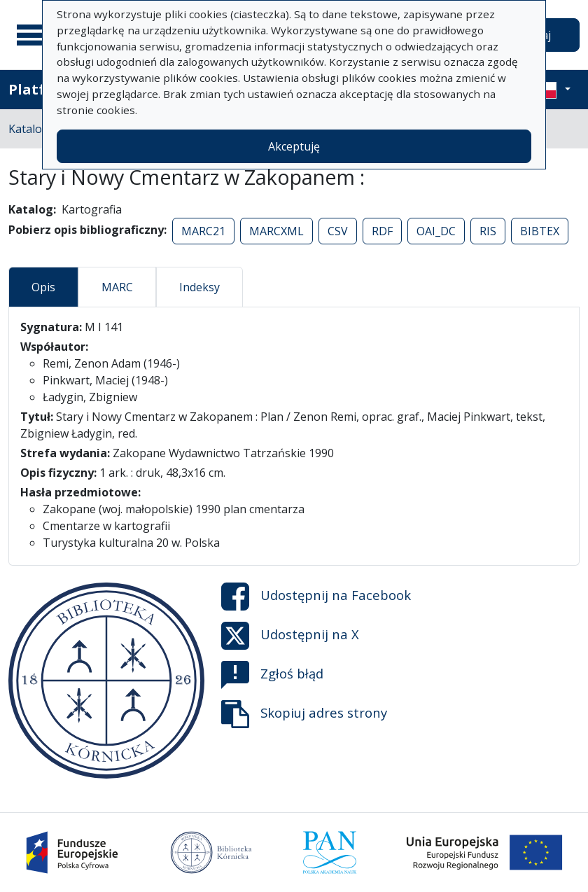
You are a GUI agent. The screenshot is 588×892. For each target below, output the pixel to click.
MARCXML (276, 231)
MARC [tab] (117, 287)
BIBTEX (540, 231)
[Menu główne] (34, 35)
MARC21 (203, 231)
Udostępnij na (316, 597)
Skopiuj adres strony (304, 714)
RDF (382, 231)
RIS (488, 231)
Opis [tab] (43, 287)
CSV (338, 231)
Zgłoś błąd (272, 675)
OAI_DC (436, 231)
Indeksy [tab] (199, 287)
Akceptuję (294, 146)
